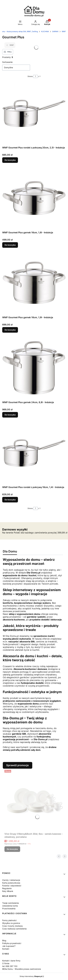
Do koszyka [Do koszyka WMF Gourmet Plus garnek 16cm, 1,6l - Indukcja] (10, 245)
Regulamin (7, 888)
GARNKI (55, 31)
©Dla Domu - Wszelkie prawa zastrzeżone (22, 969)
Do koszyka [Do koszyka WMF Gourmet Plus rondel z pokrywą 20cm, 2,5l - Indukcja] (10, 160)
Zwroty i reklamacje (11, 880)
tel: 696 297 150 (10, 966)
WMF (64, 31)
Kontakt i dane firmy (11, 961)
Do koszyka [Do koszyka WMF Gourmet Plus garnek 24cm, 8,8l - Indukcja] (10, 415)
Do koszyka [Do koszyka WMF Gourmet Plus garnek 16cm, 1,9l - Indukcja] (10, 330)
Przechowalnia (9, 909)
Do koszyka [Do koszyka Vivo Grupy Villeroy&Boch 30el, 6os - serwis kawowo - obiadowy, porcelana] (12, 849)
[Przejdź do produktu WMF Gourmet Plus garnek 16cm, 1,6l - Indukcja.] (34, 199)
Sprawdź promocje (18, 765)
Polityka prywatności (12, 943)
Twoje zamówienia (10, 903)
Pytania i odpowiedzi (12, 886)
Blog (4, 940)
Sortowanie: (8, 62)
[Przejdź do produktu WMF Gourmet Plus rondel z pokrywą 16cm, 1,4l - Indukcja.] (34, 453)
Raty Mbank (8, 891)
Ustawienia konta (10, 906)
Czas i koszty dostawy (13, 926)
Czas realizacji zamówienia (14, 929)
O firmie (6, 963)
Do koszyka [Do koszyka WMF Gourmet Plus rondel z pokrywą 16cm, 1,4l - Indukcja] (10, 500)
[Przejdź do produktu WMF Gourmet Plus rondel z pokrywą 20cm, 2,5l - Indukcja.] (34, 114)
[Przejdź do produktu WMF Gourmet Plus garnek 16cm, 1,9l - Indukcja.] (34, 283)
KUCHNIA (45, 31)
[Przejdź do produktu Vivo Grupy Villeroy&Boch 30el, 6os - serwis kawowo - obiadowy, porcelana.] (35, 800)
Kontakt (6, 949)
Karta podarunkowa (11, 883)
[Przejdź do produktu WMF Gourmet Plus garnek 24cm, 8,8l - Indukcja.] (34, 368)
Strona (30, 76)
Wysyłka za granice (11, 923)
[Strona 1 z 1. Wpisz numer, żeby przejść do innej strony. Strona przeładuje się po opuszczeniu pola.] (35, 76)
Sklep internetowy (31, 976)
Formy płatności (9, 920)
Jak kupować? (9, 946)
